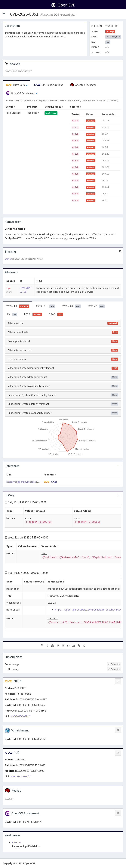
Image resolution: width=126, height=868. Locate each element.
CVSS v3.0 (71, 306)
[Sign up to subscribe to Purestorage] (114, 664)
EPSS (33, 314)
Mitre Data (17, 85)
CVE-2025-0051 (24, 14)
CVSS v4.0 (17, 306)
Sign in (8, 259)
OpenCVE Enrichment (21, 93)
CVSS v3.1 (46, 306)
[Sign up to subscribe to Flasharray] (114, 669)
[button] (4, 14)
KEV (12, 314)
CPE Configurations (49, 85)
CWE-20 (16, 842)
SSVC (56, 314)
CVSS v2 (96, 306)
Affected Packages (83, 85)
